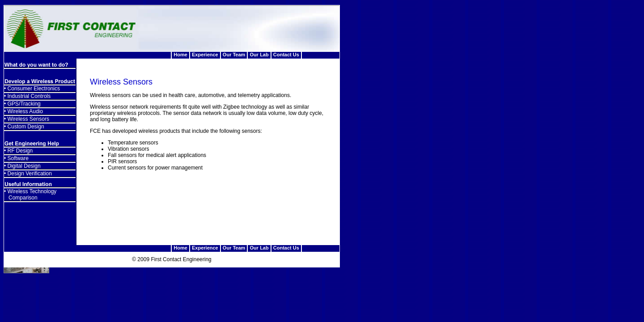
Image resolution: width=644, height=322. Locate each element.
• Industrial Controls (27, 96)
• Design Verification (28, 174)
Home (180, 55)
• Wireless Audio (23, 111)
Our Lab (259, 55)
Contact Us (286, 55)
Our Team (234, 55)
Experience (205, 55)
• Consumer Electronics (32, 89)
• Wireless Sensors (27, 119)
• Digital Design (22, 166)
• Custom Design (24, 127)
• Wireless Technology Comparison (30, 195)
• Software (16, 158)
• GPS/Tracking (22, 104)
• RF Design (18, 151)
